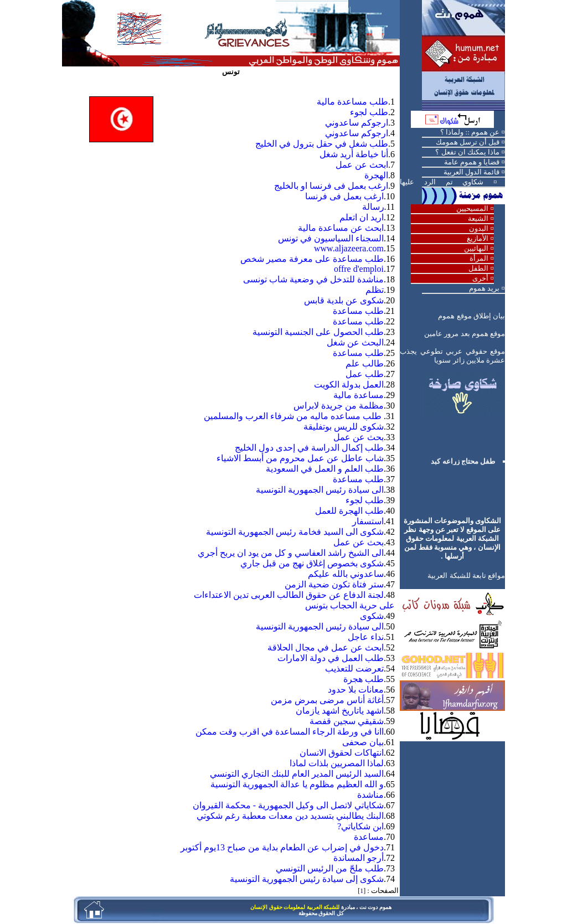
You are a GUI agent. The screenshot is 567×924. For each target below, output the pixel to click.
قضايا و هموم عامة (472, 162)
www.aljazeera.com (349, 248)
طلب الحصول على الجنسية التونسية (318, 332)
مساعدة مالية (359, 395)
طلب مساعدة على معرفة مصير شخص (312, 259)
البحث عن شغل (355, 342)
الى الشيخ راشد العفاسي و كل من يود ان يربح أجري (291, 553)
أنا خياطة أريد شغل (354, 154)
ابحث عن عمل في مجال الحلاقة (326, 647)
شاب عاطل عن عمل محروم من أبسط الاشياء (300, 458)
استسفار (368, 521)
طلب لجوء (369, 112)
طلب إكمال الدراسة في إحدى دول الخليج (309, 448)
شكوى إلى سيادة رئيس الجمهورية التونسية (307, 879)
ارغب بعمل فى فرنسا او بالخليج (331, 186)
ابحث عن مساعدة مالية (341, 228)
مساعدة (369, 837)
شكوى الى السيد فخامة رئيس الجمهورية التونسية (295, 532)
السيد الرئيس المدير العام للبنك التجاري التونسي (297, 774)
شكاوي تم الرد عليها (442, 182)
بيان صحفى (363, 742)
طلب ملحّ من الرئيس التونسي (330, 868)
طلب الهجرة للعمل (349, 511)
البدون (479, 228)
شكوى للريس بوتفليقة (344, 427)
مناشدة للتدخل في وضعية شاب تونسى (313, 279)
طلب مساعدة (358, 311)
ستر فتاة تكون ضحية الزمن (334, 584)
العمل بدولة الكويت (349, 384)
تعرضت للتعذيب (354, 669)
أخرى (480, 278)
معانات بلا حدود (356, 690)
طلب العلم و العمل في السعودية (325, 469)
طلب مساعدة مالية (352, 102)
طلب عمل (365, 374)
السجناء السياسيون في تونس (331, 238)
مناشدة (370, 795)
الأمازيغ (478, 238)
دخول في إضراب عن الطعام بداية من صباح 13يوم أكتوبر (282, 847)
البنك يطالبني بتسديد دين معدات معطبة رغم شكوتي (290, 816)
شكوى (372, 616)
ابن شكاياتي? (360, 826)
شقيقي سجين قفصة (347, 721)
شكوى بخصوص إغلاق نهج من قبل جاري (312, 563)
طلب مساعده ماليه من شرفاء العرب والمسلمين (294, 416)
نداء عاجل (366, 637)
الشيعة (478, 218)
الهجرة (376, 175)
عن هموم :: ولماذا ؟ (470, 132)
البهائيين (476, 248)
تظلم (375, 290)
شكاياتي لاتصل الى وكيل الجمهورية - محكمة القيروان (288, 805)
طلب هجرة (364, 679)
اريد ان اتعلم (362, 217)
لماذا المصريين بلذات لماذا (337, 763)
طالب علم (365, 363)
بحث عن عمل (359, 437)
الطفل (478, 268)
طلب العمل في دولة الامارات (331, 658)
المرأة (479, 258)
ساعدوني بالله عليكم (346, 574)
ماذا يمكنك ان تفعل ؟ (467, 152)
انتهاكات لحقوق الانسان (342, 753)
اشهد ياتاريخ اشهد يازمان (340, 711)
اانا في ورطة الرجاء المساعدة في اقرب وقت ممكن (290, 732)
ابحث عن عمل (362, 165)
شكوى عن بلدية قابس (344, 300)
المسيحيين (472, 208)
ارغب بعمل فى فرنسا (344, 196)
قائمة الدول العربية (472, 172)
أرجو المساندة (359, 858)
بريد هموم (484, 288)
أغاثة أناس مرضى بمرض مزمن (327, 700)
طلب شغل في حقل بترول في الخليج (322, 144)
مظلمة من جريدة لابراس (339, 406)
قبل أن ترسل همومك (468, 142)
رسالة (373, 207)
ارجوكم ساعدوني (357, 123)
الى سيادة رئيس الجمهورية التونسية (320, 490)
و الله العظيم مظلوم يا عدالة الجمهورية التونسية (297, 784)
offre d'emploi (359, 269)
